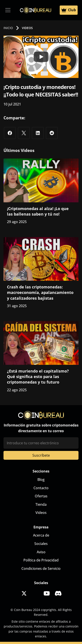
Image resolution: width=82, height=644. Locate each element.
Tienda (41, 504)
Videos (41, 513)
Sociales (41, 544)
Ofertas (41, 496)
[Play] (41, 57)
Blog (41, 480)
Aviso (41, 552)
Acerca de (41, 535)
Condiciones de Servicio (41, 568)
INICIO (8, 28)
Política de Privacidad (41, 560)
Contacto (41, 488)
